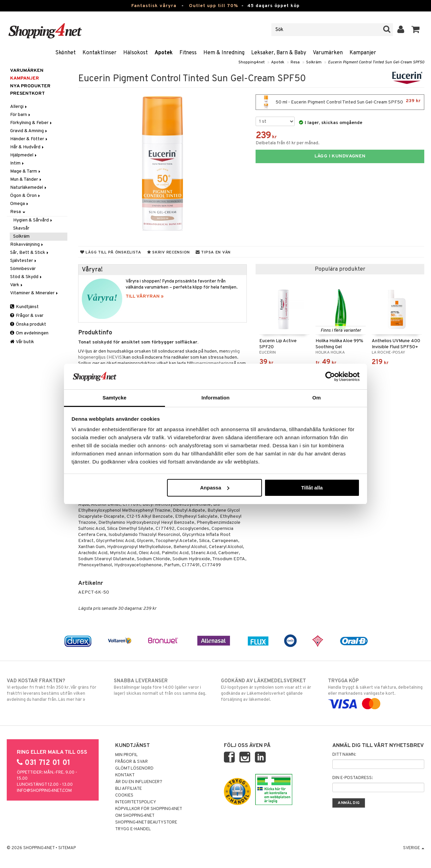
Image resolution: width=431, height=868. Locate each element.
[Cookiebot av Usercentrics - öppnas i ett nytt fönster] (330, 377)
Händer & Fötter (29, 139)
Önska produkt (28, 324)
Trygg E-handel (133, 829)
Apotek (164, 53)
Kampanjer (363, 53)
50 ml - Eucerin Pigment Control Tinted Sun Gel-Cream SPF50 (340, 102)
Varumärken (328, 53)
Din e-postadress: (353, 778)
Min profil (126, 755)
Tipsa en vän (213, 252)
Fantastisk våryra (154, 6)
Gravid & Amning (29, 131)
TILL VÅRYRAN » (145, 296)
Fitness (188, 53)
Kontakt (125, 775)
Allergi (19, 107)
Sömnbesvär (23, 269)
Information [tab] (215, 398)
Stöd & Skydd (26, 277)
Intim (18, 163)
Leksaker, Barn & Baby (279, 53)
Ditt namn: (344, 755)
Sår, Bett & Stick (30, 253)
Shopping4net (252, 62)
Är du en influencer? (139, 782)
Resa (295, 62)
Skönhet (65, 53)
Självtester (24, 261)
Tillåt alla (312, 488)
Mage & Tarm (26, 171)
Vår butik (22, 342)
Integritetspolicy (136, 802)
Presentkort (27, 94)
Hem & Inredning (224, 53)
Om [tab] (316, 398)
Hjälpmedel (24, 155)
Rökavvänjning (27, 245)
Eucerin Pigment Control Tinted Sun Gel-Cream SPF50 (376, 62)
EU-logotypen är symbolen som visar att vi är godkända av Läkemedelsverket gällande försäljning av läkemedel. (269, 690)
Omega (20, 204)
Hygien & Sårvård (33, 220)
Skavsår (21, 228)
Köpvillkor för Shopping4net (149, 809)
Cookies (124, 796)
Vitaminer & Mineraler (35, 293)
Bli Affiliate (128, 789)
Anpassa (215, 488)
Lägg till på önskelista (111, 252)
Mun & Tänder (26, 179)
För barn (21, 115)
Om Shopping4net (135, 816)
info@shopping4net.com (44, 791)
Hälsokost (136, 53)
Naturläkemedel (29, 188)
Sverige (414, 848)
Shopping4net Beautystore (146, 822)
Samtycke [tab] (115, 398)
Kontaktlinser (100, 53)
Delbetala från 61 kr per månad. (288, 143)
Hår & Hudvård (27, 147)
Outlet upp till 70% (213, 6)
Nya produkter (30, 86)
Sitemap (67, 848)
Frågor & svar (27, 316)
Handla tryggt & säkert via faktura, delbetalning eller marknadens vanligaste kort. (376, 692)
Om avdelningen (29, 333)
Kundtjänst (24, 307)
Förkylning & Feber (31, 123)
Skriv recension (169, 252)
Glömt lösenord (134, 769)
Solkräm (314, 62)
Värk (17, 285)
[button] (416, 30)
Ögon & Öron (26, 196)
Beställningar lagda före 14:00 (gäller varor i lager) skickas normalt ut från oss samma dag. (162, 687)
